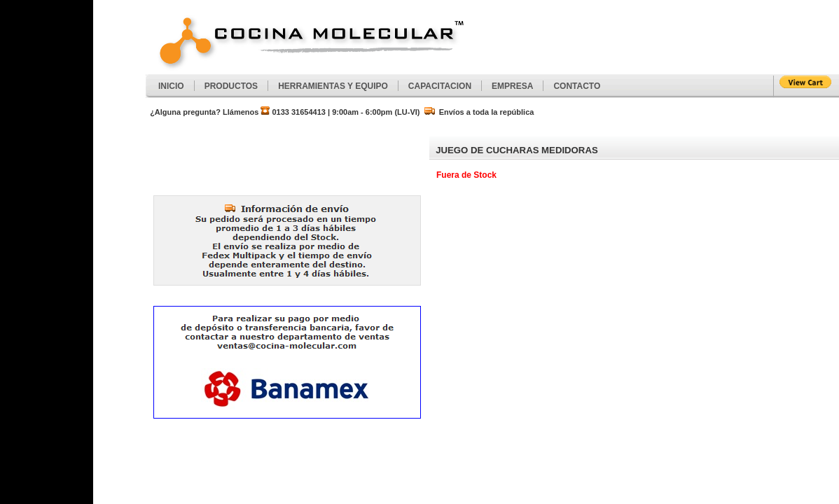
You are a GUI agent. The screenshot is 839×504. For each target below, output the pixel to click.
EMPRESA (512, 86)
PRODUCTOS (231, 86)
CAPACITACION (440, 86)
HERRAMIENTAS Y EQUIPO (333, 86)
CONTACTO (577, 86)
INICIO (171, 86)
